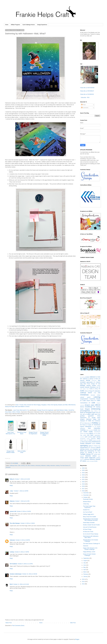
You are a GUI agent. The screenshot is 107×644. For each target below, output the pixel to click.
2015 (83, 579)
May (85, 567)
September (86, 558)
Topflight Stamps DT (87, 454)
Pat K (11, 584)
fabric (92, 411)
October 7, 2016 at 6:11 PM (22, 501)
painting (90, 437)
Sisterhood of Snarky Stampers (90, 443)
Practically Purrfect (88, 499)
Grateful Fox (86, 510)
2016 (83, 491)
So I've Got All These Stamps (91, 534)
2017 (83, 489)
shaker (91, 440)
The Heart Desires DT (65, 465)
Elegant (87, 409)
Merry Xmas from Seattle (90, 517)
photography (83, 439)
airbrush (82, 380)
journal (99, 427)
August (85, 561)
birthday (83, 385)
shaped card (95, 440)
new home (96, 433)
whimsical (8, 467)
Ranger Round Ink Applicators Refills (44, 434)
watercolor (92, 458)
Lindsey (12, 552)
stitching (82, 449)
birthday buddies (91, 386)
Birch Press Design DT (91, 384)
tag (99, 449)
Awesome (86, 546)
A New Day (86, 504)
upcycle (82, 456)
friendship (89, 412)
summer (87, 449)
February (86, 574)
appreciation (90, 382)
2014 (83, 582)
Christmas (84, 395)
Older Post (73, 623)
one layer (90, 435)
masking (58, 465)
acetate (87, 377)
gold (93, 414)
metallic (95, 430)
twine (99, 454)
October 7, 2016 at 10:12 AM (22, 479)
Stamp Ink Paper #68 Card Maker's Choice (17, 406)
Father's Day (97, 411)
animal (88, 380)
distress (33, 465)
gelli (99, 412)
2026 (83, 468)
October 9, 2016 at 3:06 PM (23, 540)
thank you (83, 451)
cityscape (93, 395)
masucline (91, 430)
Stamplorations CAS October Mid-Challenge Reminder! (91, 520)
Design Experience (42, 25)
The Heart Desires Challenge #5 (91, 544)
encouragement (85, 411)
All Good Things (87, 529)
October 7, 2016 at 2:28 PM (21, 491)
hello (90, 421)
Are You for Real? (88, 512)
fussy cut (95, 412)
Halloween (43, 465)
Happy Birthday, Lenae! (89, 552)
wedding (98, 458)
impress (82, 427)
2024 (83, 473)
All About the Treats (88, 532)
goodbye (82, 416)
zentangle (92, 461)
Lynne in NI (13, 511)
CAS (82, 391)
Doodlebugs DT (90, 407)
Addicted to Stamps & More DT (91, 379)
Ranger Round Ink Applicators (33, 433)
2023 (83, 475)
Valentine (88, 456)
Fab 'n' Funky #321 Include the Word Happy (28, 405)
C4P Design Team (84, 389)
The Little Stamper (15, 523)
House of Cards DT (88, 425)
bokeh (99, 386)
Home (7, 25)
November (86, 495)
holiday (48, 465)
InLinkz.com (8, 458)
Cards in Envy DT (95, 389)
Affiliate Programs (15, 25)
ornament (82, 437)
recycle (88, 439)
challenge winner (13, 465)
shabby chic (86, 440)
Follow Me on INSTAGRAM (87, 88)
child (99, 393)
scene (82, 440)
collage (99, 395)
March (85, 572)
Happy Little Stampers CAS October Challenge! (90, 549)
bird (99, 384)
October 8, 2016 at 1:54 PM (24, 511)
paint (86, 437)
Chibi (19, 465)
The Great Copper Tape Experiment (89, 507)
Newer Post (9, 623)
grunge (94, 418)
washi (86, 458)
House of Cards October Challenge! (89, 555)
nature (91, 433)
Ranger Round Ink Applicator (45, 410)
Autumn (98, 382)
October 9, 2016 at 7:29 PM (22, 552)
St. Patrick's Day (96, 446)
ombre (85, 435)
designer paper (90, 405)
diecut (29, 465)
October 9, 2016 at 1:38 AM (28, 523)
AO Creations (13, 564)
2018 (83, 486)
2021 (83, 479)
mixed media (88, 432)
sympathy (95, 449)
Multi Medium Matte (62, 410)
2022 (83, 477)
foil (84, 412)
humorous (97, 425)
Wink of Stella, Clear (22, 452)
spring (90, 446)
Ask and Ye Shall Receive (90, 527)
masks (87, 430)
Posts (83, 105)
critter (98, 401)
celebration (97, 391)
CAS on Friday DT (89, 391)
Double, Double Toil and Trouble (91, 525)
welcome (82, 459)
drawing (98, 407)
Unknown (12, 540)
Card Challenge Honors (29, 25)
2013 (83, 584)
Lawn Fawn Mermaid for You (21, 410)
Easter (82, 409)
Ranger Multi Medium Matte (11, 452)
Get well (82, 414)
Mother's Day (83, 433)
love (89, 428)
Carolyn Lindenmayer (16, 574)
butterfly (82, 387)
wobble (88, 461)
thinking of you (93, 452)
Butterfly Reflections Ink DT (93, 387)
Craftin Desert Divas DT (89, 401)
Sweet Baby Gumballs (89, 523)
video (99, 456)
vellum (94, 456)
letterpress (83, 428)
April (85, 570)
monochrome (97, 432)
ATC (95, 382)
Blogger (77, 639)
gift (86, 414)
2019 (83, 484)
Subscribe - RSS (85, 98)
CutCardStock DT (85, 403)
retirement (93, 438)
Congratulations (84, 399)
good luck (98, 414)
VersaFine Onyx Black (22, 433)
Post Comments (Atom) (18, 626)
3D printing (82, 377)
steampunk (93, 448)
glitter (89, 414)
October (86, 497)
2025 (83, 470)
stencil (98, 447)
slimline (94, 444)
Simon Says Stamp (87, 442)
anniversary (94, 380)
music (87, 433)
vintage (82, 458)
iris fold (94, 427)
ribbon (99, 438)
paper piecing (96, 437)
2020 (83, 482)
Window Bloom (87, 502)
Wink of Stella (16, 412)
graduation (91, 416)
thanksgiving (91, 451)
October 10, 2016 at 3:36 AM (30, 574)
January (86, 577)
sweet (91, 449)
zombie (96, 461)
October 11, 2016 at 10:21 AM (21, 584)
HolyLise (12, 501)
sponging (84, 446)
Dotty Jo (12, 479)
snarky (98, 443)
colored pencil (85, 397)
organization (97, 435)
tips (99, 452)
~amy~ (12, 491)
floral (82, 412)
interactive (53, 465)
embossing (38, 465)
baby (81, 384)
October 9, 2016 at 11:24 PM (25, 564)
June (85, 565)
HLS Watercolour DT (87, 423)
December (86, 493)
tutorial (96, 454)
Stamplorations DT (85, 448)
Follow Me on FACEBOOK (87, 94)
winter (84, 461)
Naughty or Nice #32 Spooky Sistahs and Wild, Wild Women (58, 405)
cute (26, 465)
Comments (85, 108)
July (85, 563)
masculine (97, 428)
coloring (23, 465)
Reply (11, 486)
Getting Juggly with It (88, 514)
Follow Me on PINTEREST (87, 91)
